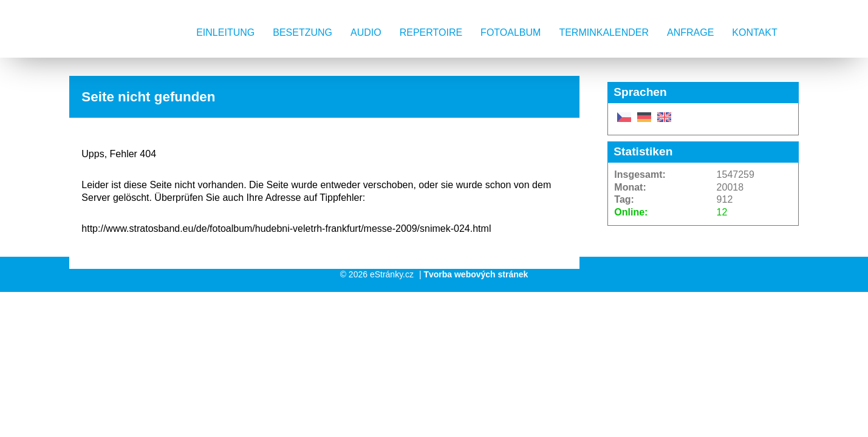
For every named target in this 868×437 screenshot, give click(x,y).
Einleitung (225, 32)
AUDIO (366, 32)
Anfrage (690, 32)
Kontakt (754, 32)
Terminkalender (604, 32)
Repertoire (431, 32)
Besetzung (302, 32)
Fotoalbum (511, 32)
